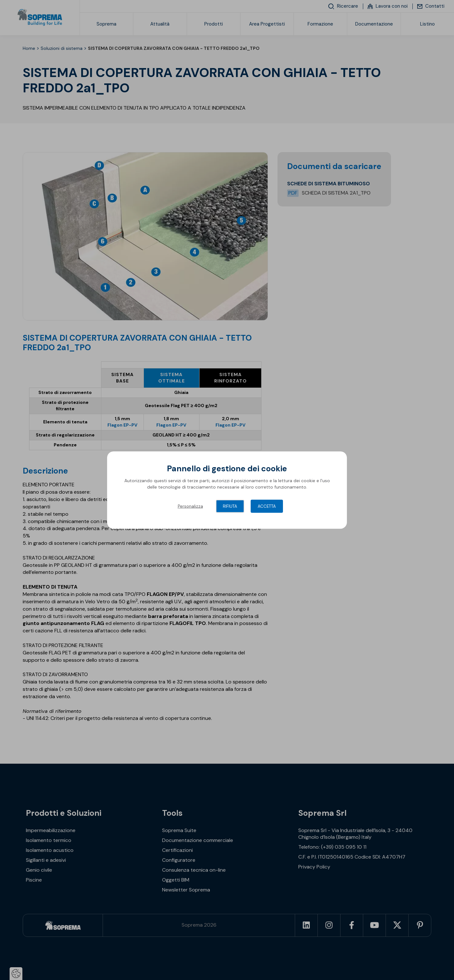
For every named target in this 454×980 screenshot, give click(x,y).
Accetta (267, 506)
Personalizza (190, 506)
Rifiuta (230, 506)
